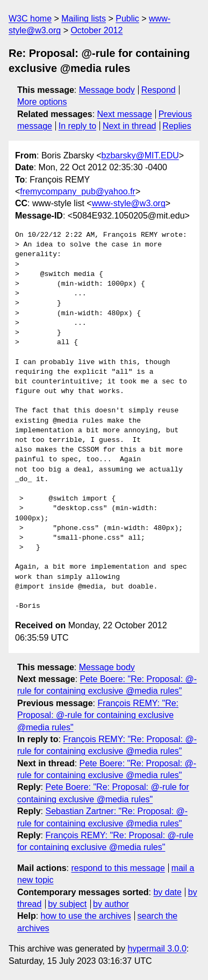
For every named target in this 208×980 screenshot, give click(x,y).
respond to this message (118, 868)
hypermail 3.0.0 (157, 949)
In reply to (77, 126)
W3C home (30, 19)
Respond (159, 90)
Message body (107, 90)
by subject (67, 904)
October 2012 (96, 30)
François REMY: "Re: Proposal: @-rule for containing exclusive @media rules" (98, 715)
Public (127, 19)
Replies (177, 126)
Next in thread (130, 126)
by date (167, 892)
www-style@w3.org (129, 203)
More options (42, 102)
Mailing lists (84, 19)
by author (111, 904)
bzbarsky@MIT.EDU (140, 155)
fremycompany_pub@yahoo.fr (78, 191)
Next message (125, 114)
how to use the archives (86, 916)
